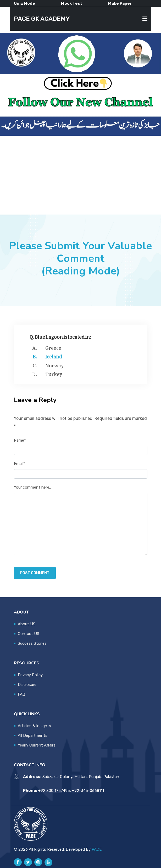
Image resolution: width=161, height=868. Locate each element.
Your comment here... (33, 487)
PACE (97, 849)
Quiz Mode (24, 3)
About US (27, 624)
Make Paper (120, 3)
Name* (20, 440)
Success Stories (32, 643)
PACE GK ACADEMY (42, 19)
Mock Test (72, 3)
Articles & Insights (34, 726)
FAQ (21, 694)
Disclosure (27, 685)
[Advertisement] (80, 175)
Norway (54, 364)
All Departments (33, 735)
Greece (53, 347)
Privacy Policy (30, 675)
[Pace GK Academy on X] (28, 862)
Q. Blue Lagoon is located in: (60, 336)
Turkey (54, 373)
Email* (20, 464)
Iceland (54, 356)
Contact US (29, 634)
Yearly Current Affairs (37, 745)
